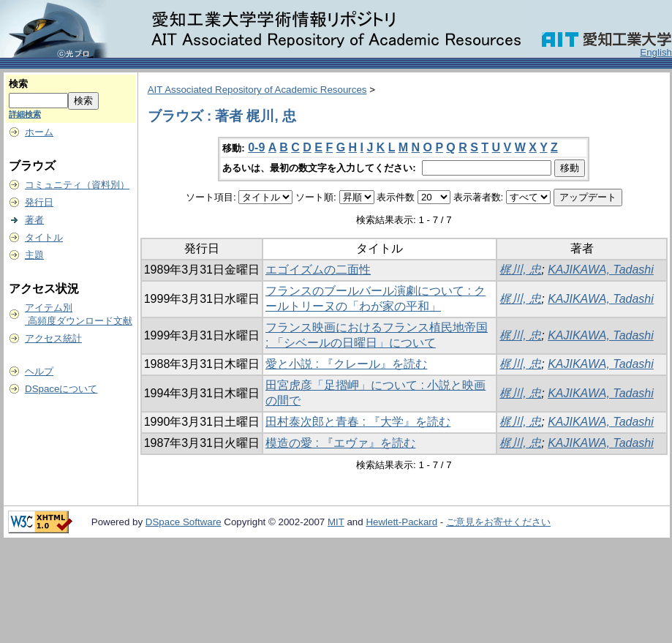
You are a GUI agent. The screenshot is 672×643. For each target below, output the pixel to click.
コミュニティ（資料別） (77, 185)
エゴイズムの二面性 (318, 270)
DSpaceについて (61, 389)
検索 (18, 84)
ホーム (39, 132)
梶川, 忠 (520, 270)
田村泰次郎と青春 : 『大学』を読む (358, 422)
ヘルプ (39, 371)
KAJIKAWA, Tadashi (601, 270)
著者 (34, 220)
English (656, 52)
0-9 (256, 147)
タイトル (44, 237)
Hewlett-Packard (401, 522)
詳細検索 (25, 114)
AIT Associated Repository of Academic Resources (257, 90)
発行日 (39, 202)
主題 (34, 255)
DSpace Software (184, 522)
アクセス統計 (53, 338)
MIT (336, 522)
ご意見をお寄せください (498, 522)
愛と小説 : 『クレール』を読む (346, 364)
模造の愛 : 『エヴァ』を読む (340, 443)
